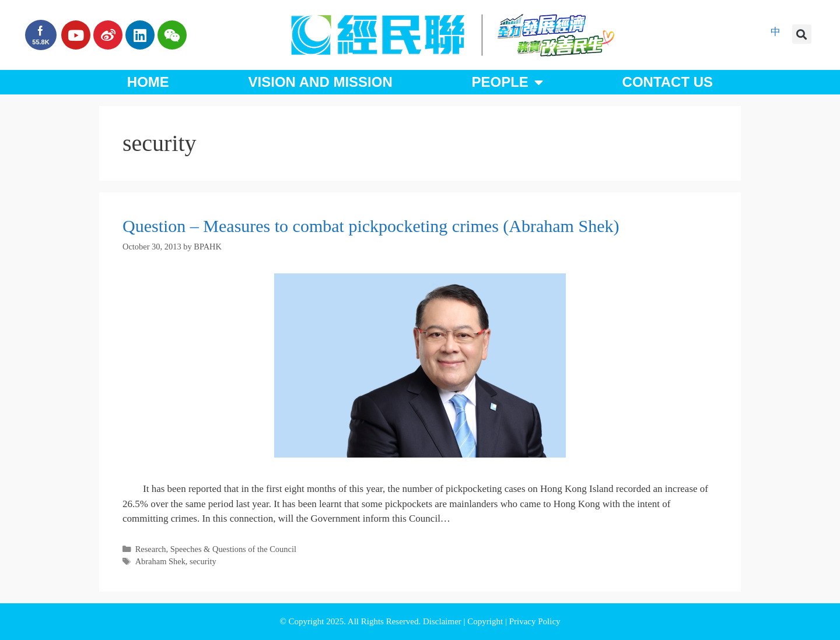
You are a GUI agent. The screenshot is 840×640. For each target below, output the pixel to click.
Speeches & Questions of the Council (233, 549)
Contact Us (668, 82)
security (203, 561)
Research (151, 549)
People (507, 82)
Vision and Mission (321, 82)
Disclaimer (443, 621)
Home (148, 82)
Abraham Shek (160, 561)
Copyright (486, 621)
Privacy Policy (535, 621)
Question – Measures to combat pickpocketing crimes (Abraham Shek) (371, 226)
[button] (802, 34)
